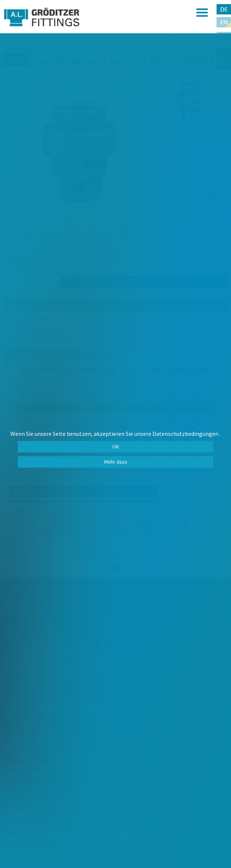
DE (224, 9)
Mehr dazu (116, 462)
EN (224, 22)
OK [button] (116, 447)
